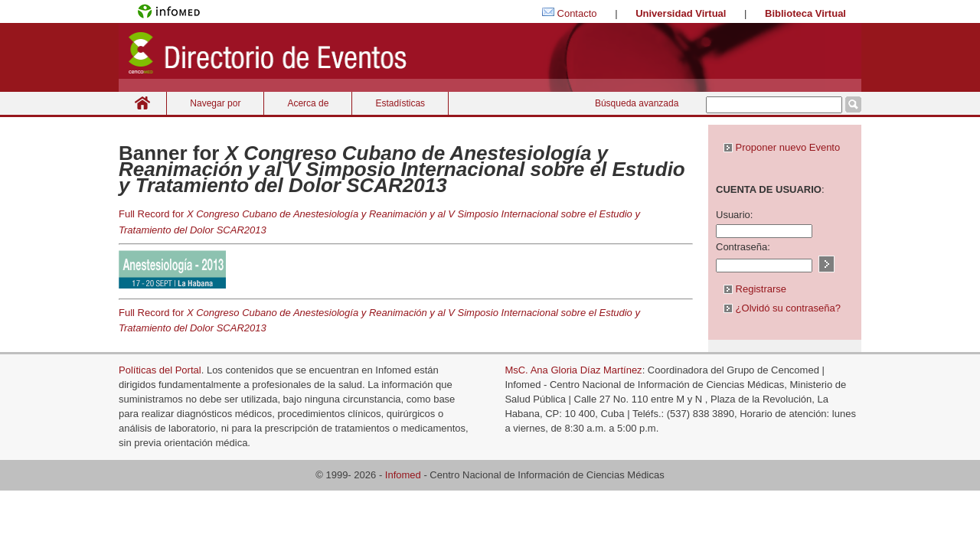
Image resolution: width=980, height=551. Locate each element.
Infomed (403, 475)
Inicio (142, 103)
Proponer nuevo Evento (782, 147)
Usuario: (734, 215)
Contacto (577, 13)
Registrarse (755, 289)
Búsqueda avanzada (637, 103)
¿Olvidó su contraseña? (782, 308)
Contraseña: (743, 247)
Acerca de (308, 103)
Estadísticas (400, 103)
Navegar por (215, 103)
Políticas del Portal (160, 370)
